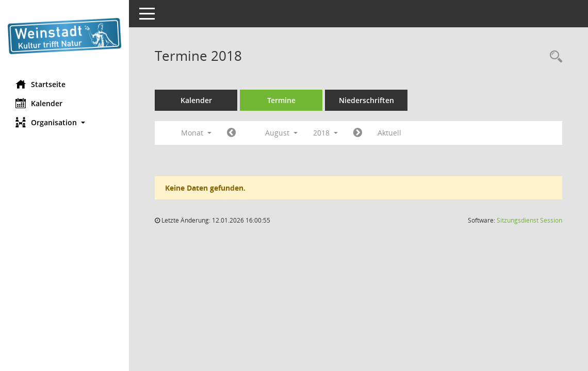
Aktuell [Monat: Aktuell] (389, 133)
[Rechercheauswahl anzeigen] (553, 57)
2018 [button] (325, 133)
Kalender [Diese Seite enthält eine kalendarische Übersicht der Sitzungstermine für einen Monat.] (39, 103)
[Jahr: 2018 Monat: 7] (231, 133)
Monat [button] (196, 133)
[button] (64, 122)
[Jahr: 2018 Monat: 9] (358, 133)
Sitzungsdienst (529, 220)
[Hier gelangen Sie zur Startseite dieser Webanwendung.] (64, 36)
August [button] (281, 133)
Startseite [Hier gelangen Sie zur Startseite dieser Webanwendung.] (40, 84)
